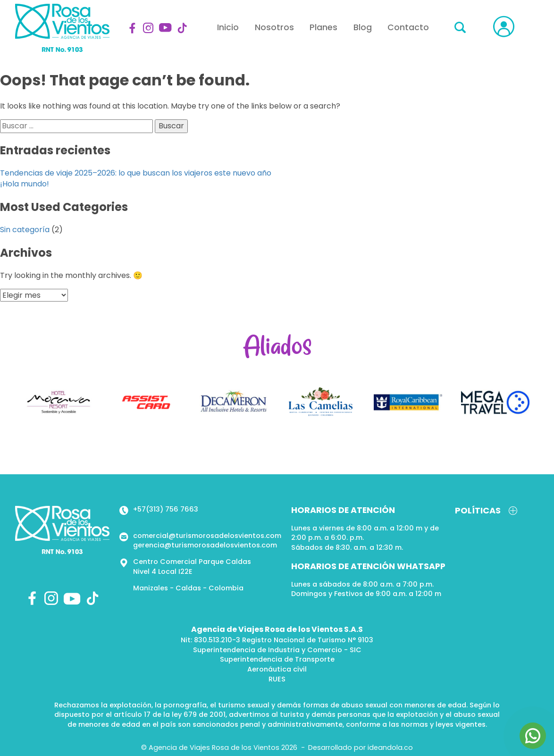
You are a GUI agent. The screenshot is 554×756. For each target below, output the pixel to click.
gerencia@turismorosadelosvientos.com (205, 545)
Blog (363, 27)
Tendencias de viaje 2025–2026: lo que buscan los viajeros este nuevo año (136, 173)
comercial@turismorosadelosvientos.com (207, 536)
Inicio (228, 27)
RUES (277, 679)
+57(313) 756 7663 (166, 509)
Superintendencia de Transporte (277, 659)
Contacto (408, 27)
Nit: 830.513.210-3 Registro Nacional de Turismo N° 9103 (277, 640)
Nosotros (274, 27)
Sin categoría (25, 230)
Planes (323, 27)
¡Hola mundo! (25, 184)
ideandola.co (390, 748)
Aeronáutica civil (277, 669)
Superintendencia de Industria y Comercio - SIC (277, 650)
